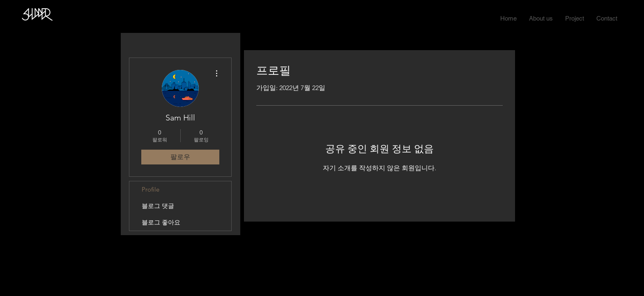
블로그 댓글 (158, 206)
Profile (151, 189)
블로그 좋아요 (161, 222)
